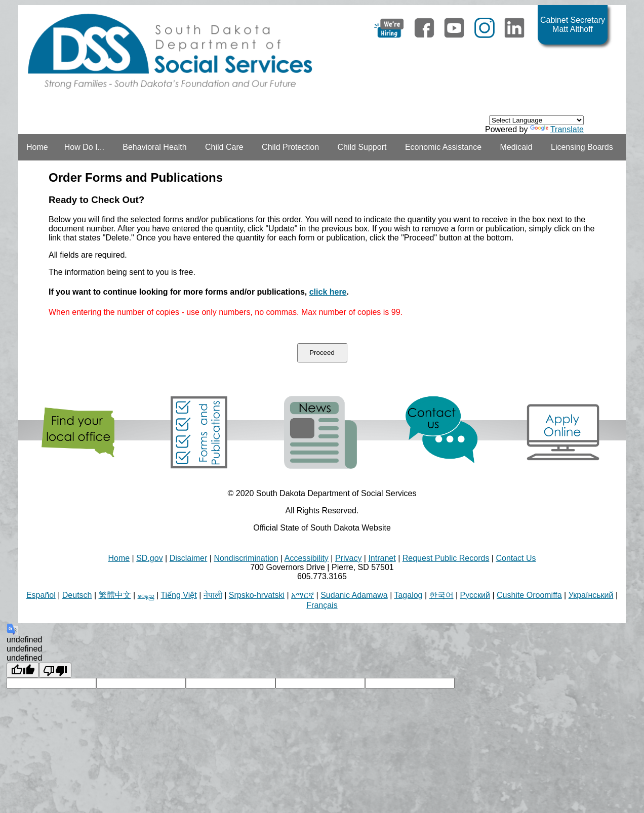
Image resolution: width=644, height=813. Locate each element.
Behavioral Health (154, 147)
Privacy (348, 558)
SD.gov (149, 558)
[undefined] (23, 670)
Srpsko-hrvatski (257, 595)
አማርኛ (303, 595)
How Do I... (84, 147)
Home (37, 147)
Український (591, 595)
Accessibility (307, 558)
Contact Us (516, 558)
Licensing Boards (582, 147)
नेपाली (213, 595)
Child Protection (290, 147)
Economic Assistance (443, 147)
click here (328, 292)
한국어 (441, 595)
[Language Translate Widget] (536, 120)
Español (41, 595)
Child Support (362, 147)
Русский (475, 595)
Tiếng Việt (178, 595)
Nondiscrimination (246, 558)
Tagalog (408, 595)
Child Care (224, 147)
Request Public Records (446, 558)
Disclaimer (189, 558)
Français (322, 605)
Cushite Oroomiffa (529, 595)
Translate (557, 129)
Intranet (382, 558)
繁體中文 (115, 595)
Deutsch (77, 595)
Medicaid (516, 147)
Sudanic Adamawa (354, 595)
